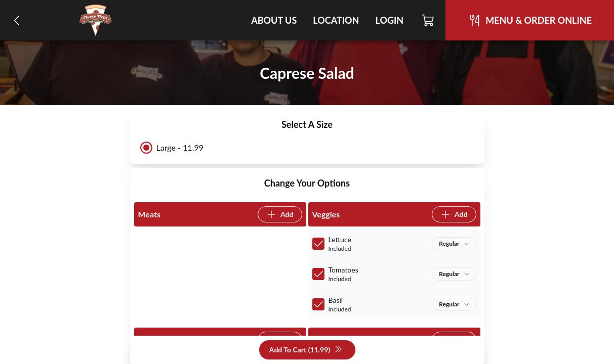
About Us (274, 20)
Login (389, 20)
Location (336, 20)
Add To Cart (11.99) (306, 350)
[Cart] (428, 20)
